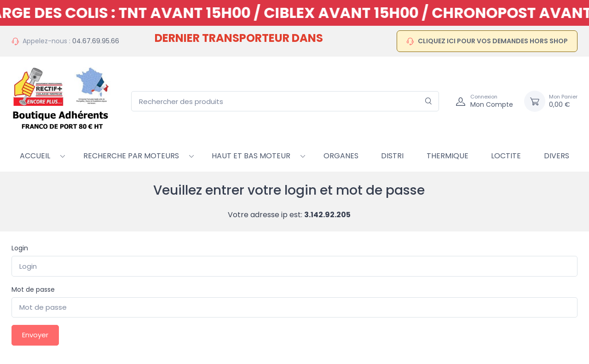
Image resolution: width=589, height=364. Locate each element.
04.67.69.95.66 (96, 41)
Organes (341, 156)
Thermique (448, 156)
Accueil (35, 156)
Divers (557, 156)
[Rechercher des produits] (285, 101)
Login (20, 248)
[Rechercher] (429, 101)
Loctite (506, 156)
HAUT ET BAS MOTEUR (251, 156)
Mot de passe (33, 289)
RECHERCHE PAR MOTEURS (131, 156)
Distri (392, 156)
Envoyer (35, 335)
